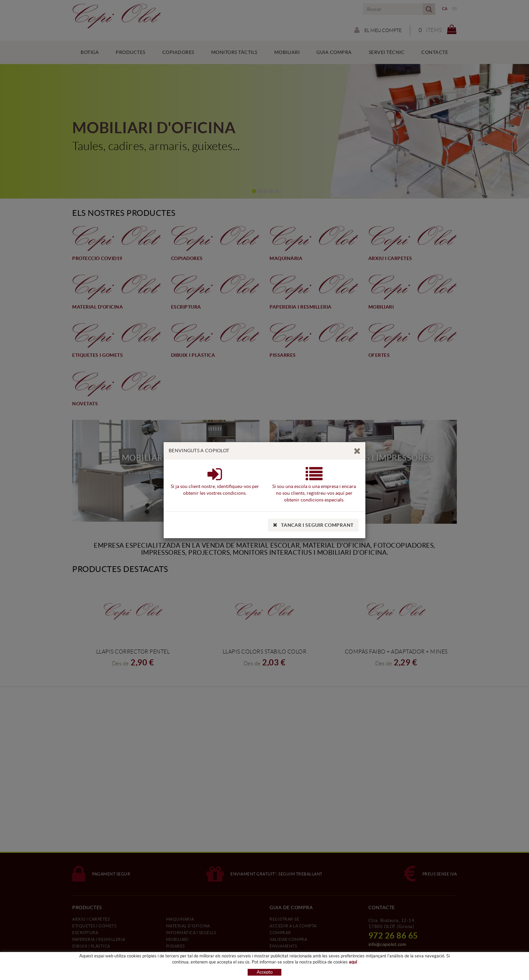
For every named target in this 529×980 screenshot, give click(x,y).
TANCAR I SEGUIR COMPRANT (313, 525)
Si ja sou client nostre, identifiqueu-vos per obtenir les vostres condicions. (215, 486)
